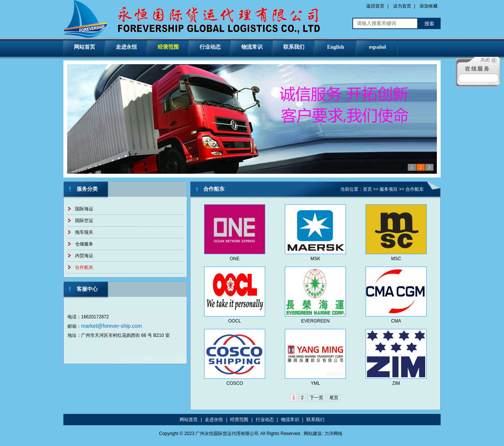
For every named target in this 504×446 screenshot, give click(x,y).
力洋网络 (333, 434)
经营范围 (168, 47)
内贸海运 (84, 256)
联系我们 (294, 47)
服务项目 (389, 189)
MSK (315, 259)
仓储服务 (84, 244)
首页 (367, 189)
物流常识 (252, 47)
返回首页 (375, 6)
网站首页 (85, 47)
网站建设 (313, 434)
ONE (235, 259)
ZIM (396, 383)
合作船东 (84, 267)
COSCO (235, 383)
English (336, 47)
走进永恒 (126, 47)
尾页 (334, 398)
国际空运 (84, 221)
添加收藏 (429, 6)
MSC (396, 259)
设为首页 (402, 6)
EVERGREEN (315, 321)
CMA (396, 321)
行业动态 (210, 47)
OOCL (235, 321)
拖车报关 (84, 232)
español (377, 47)
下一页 (317, 398)
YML (316, 383)
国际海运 (84, 209)
